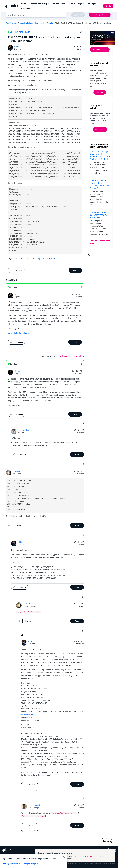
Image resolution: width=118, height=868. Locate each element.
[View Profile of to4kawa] (16, 471)
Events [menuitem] (70, 4)
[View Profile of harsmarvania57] (35, 805)
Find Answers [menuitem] (57, 4)
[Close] (64, 857)
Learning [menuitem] (90, 4)
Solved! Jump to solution (20, 32)
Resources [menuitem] (26, 8)
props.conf (19, 258)
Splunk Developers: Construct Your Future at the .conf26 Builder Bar (99, 184)
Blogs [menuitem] (80, 4)
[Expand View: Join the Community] (48, 3)
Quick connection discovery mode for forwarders (99, 215)
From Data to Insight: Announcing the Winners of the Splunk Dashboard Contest (100, 155)
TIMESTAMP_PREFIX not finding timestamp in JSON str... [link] (78, 23)
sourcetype (31, 258)
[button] (81, 32)
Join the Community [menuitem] (39, 4)
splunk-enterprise (46, 258)
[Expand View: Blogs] (83, 3)
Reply (75, 270)
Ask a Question (100, 15)
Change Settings (29, 864)
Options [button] (107, 23)
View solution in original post (19, 333)
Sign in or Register (92, 856)
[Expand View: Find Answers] (64, 3)
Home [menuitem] (24, 4)
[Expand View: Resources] (31, 8)
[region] (34, 861)
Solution (13, 287)
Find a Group (100, 130)
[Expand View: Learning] (95, 3)
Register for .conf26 (100, 50)
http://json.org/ (28, 714)
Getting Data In (46, 23)
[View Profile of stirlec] (17, 46)
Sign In (108, 6)
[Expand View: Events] (74, 3)
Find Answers (11, 23)
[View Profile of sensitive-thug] (23, 430)
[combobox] (45, 15)
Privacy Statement (11, 864)
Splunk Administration (29, 23)
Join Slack (100, 92)
